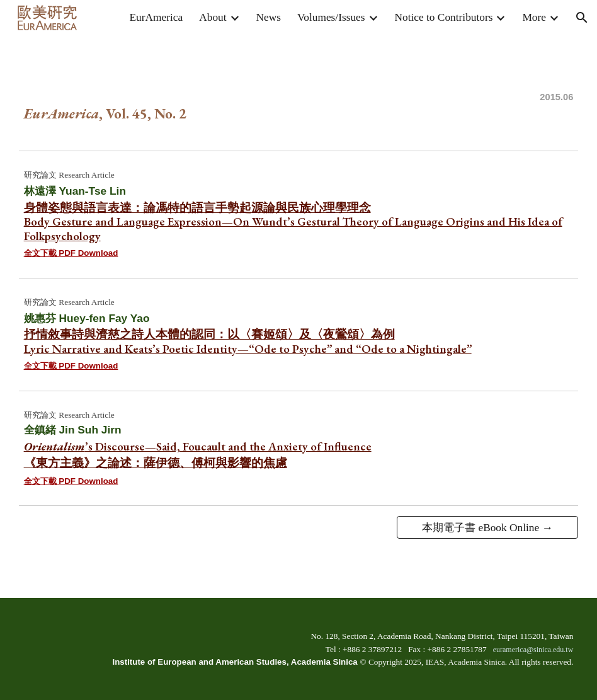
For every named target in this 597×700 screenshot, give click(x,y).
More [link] (534, 17)
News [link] (269, 17)
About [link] (213, 17)
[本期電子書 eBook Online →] (488, 528)
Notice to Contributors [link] (444, 17)
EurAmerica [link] (156, 17)
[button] (582, 18)
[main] (299, 90)
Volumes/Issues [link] (331, 17)
